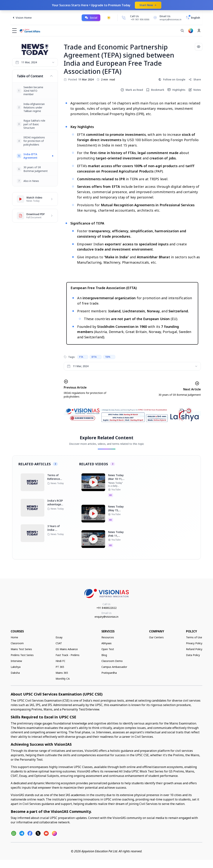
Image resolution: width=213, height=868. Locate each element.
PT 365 (60, 667)
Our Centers (156, 637)
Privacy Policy (194, 643)
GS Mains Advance (67, 649)
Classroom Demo (112, 661)
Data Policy (193, 655)
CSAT (59, 643)
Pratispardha (109, 673)
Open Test (108, 649)
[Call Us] (124, 18)
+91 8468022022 (106, 608)
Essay (59, 637)
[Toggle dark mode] (109, 18)
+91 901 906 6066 (140, 19)
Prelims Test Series (22, 655)
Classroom (17, 643)
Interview (16, 661)
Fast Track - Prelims (68, 655)
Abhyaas (106, 643)
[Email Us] (167, 18)
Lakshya (16, 667)
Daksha (15, 673)
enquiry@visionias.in (106, 617)
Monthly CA (63, 679)
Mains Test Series (21, 649)
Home (14, 637)
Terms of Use (194, 637)
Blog (104, 655)
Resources (108, 637)
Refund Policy (194, 649)
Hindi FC (61, 661)
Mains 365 (62, 673)
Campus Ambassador (114, 667)
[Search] (182, 31)
